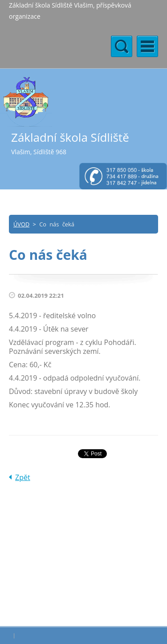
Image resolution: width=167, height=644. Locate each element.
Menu (147, 46)
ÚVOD (21, 224)
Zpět (23, 477)
